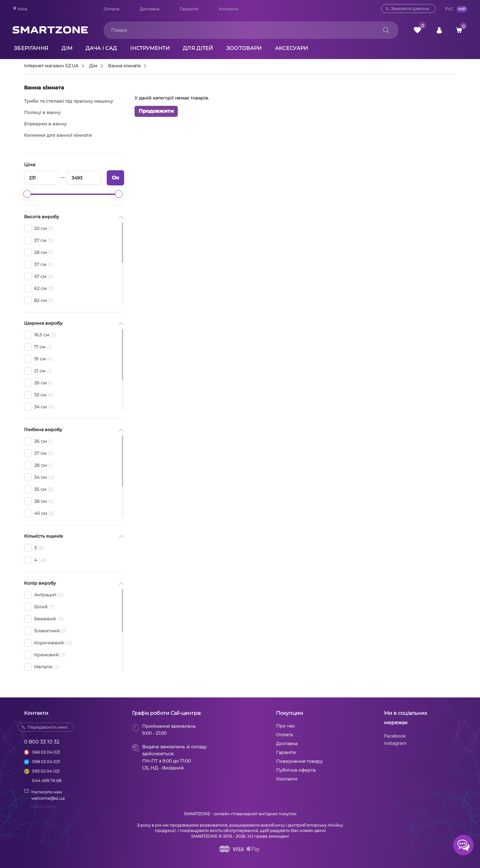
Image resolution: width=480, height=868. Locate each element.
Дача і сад (101, 48)
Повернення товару (299, 761)
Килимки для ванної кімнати (58, 135)
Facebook (395, 736)
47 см (39, 276)
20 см (39, 228)
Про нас (285, 726)
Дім (67, 48)
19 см (39, 359)
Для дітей (198, 48)
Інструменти (150, 48)
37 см (38, 264)
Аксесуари (292, 48)
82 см (39, 300)
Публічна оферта (296, 770)
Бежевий (44, 619)
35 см (39, 489)
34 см (39, 407)
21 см (38, 371)
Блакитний (45, 631)
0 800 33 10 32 (42, 742)
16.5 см (40, 335)
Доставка (150, 9)
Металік (42, 667)
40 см (39, 513)
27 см (39, 240)
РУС (449, 9)
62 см (39, 288)
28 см (38, 252)
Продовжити (156, 111)
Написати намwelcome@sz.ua (44, 795)
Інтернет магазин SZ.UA (51, 66)
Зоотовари (244, 48)
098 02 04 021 (46, 762)
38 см (39, 501)
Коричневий (48, 643)
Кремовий (45, 655)
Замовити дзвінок (410, 9)
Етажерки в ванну (45, 124)
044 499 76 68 (47, 781)
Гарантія (189, 9)
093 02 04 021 (46, 771)
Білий (39, 607)
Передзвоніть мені (48, 727)
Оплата (111, 9)
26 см (38, 383)
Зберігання (31, 48)
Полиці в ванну (42, 112)
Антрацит (44, 595)
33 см (39, 395)
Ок (115, 178)
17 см (38, 347)
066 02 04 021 (46, 752)
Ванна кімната (124, 66)
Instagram (395, 743)
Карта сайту (43, 806)
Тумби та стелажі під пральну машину (69, 101)
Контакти (228, 9)
